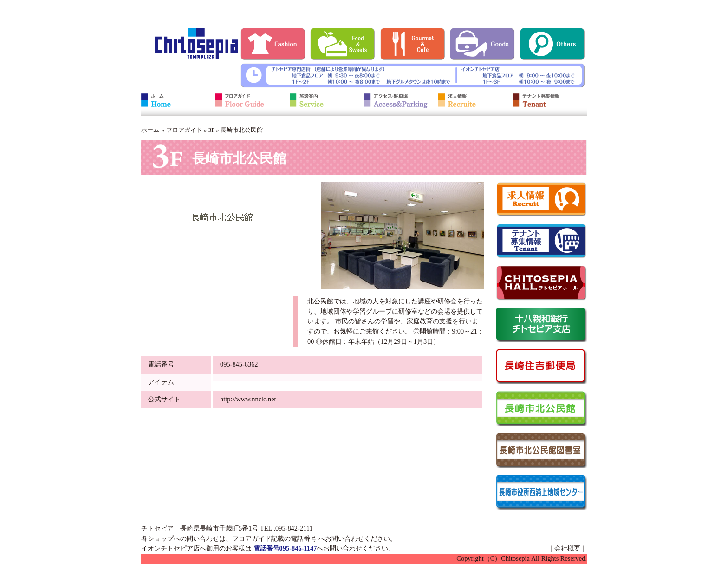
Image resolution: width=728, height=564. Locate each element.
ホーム (150, 130)
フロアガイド (184, 130)
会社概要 (567, 548)
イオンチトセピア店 (170, 548)
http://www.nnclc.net (248, 399)
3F (212, 130)
